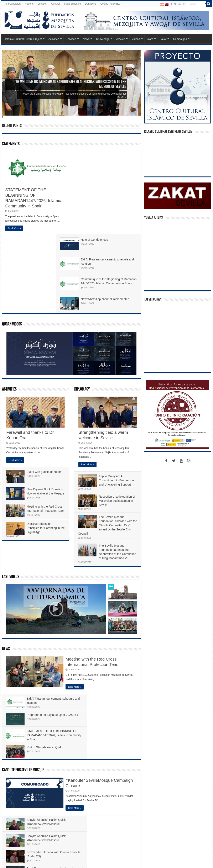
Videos (136, 39)
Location (42, 4)
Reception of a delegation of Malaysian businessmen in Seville (117, 422)
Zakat (163, 39)
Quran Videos (12, 245)
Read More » (14, 228)
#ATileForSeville (19, 750)
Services (71, 39)
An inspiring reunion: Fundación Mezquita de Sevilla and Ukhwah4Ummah (35, 801)
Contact (56, 4)
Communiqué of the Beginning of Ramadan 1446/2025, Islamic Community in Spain (117, 198)
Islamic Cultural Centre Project (24, 39)
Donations (91, 4)
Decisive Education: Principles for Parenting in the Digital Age (44, 452)
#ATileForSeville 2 (53, 750)
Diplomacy (82, 310)
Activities (54, 39)
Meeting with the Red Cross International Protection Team (45, 432)
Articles (121, 39)
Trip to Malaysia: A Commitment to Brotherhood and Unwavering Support (118, 401)
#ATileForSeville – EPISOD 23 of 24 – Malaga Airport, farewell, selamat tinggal (116, 823)
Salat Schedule (72, 4)
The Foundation (12, 4)
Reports (29, 4)
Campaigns (180, 39)
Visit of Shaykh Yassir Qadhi (115, 635)
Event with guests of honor (44, 393)
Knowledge (103, 39)
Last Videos (11, 498)
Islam (150, 39)
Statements (11, 144)
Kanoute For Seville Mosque (23, 658)
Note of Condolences (111, 153)
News (86, 39)
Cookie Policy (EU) (111, 4)
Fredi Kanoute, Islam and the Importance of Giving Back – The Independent (115, 728)
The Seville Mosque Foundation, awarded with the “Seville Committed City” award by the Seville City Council (107, 446)
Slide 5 (3, 117)
